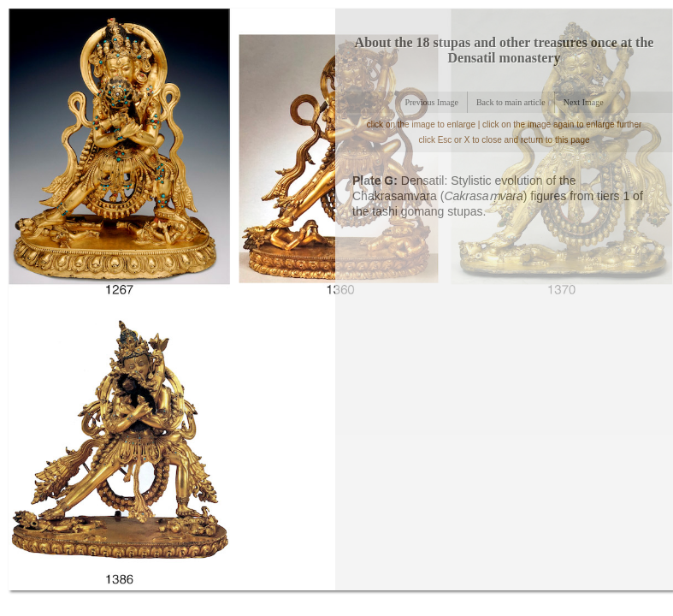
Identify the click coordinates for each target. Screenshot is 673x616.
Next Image (584, 102)
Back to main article (511, 102)
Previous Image (431, 102)
